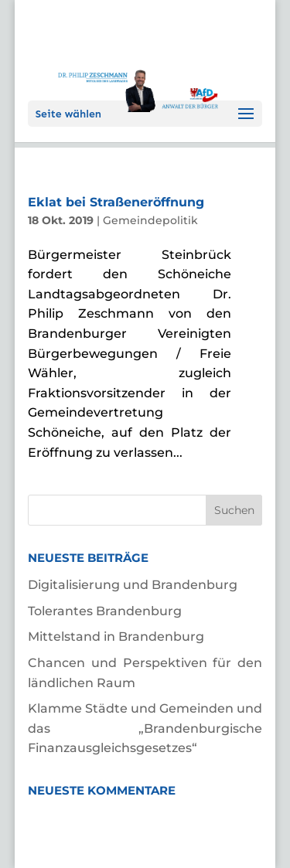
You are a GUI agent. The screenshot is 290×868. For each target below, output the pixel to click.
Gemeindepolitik (150, 220)
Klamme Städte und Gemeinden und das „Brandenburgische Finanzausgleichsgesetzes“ (145, 728)
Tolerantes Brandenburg (105, 611)
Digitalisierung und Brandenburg (133, 585)
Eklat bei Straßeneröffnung (116, 202)
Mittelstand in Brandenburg (116, 637)
